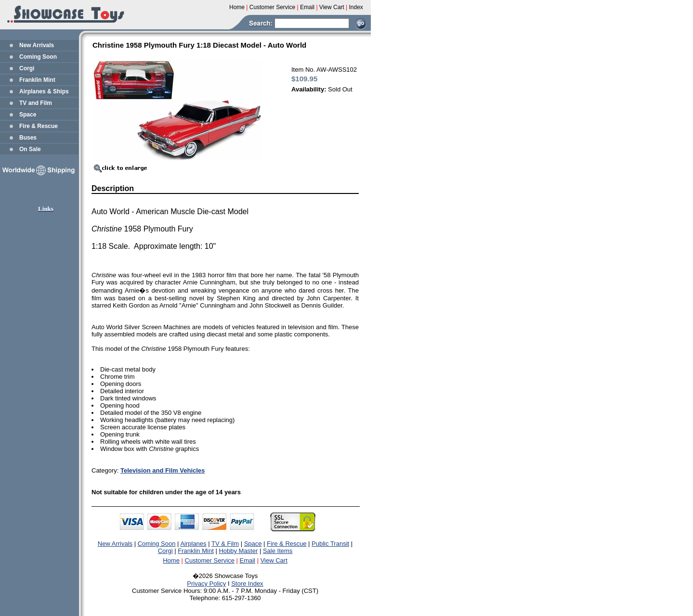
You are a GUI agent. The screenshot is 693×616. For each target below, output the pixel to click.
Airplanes (193, 544)
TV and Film (36, 103)
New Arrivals (37, 45)
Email (248, 560)
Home (171, 560)
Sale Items (278, 551)
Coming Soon (38, 57)
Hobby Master (238, 551)
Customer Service (210, 560)
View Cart (274, 560)
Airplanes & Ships (44, 91)
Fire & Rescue (39, 126)
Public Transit (330, 544)
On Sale (30, 149)
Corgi (27, 68)
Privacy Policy (206, 584)
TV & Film (225, 544)
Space (28, 115)
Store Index (247, 584)
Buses (28, 138)
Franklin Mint (37, 80)
